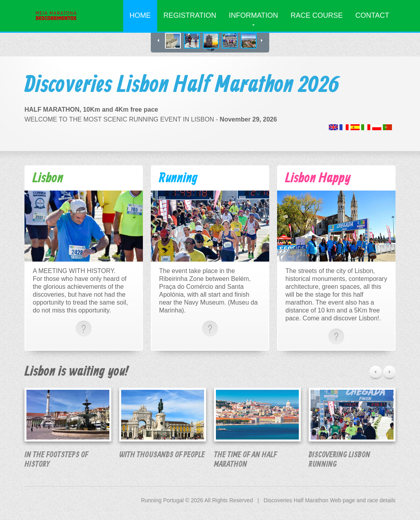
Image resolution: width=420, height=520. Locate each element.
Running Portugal (162, 500)
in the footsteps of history (56, 460)
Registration (190, 15)
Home (140, 15)
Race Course (317, 15)
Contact (372, 15)
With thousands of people (162, 455)
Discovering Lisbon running (339, 460)
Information (254, 15)
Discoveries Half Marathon (296, 500)
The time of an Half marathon (245, 460)
